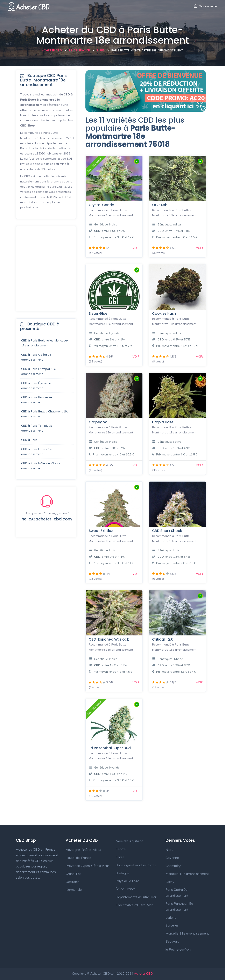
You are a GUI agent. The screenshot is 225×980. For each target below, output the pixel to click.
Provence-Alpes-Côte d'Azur (87, 866)
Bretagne (123, 873)
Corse (120, 857)
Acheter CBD (143, 974)
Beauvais (172, 941)
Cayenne (172, 858)
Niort (169, 850)
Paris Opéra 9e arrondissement (177, 892)
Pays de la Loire (127, 881)
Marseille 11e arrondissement (187, 933)
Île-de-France (126, 889)
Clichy (170, 882)
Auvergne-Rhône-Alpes (83, 850)
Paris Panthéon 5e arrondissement (179, 906)
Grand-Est (73, 874)
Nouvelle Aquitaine (129, 841)
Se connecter (206, 6)
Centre (121, 849)
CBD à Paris (29, 440)
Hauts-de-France (78, 858)
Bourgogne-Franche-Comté (136, 865)
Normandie (74, 889)
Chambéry (173, 866)
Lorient (171, 917)
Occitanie (73, 882)
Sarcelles (172, 925)
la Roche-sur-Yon (178, 949)
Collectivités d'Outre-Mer (134, 905)
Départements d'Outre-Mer (136, 897)
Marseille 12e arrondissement (187, 874)
